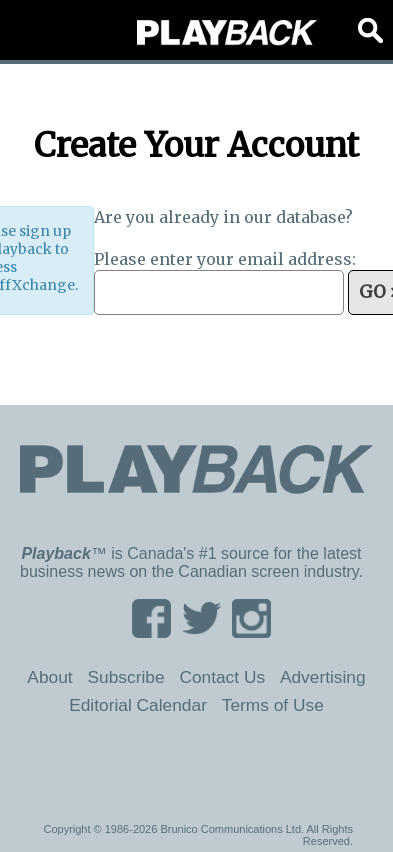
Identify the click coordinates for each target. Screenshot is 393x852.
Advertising (323, 677)
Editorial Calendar (138, 705)
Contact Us (222, 677)
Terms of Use (273, 705)
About (49, 677)
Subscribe (125, 677)
